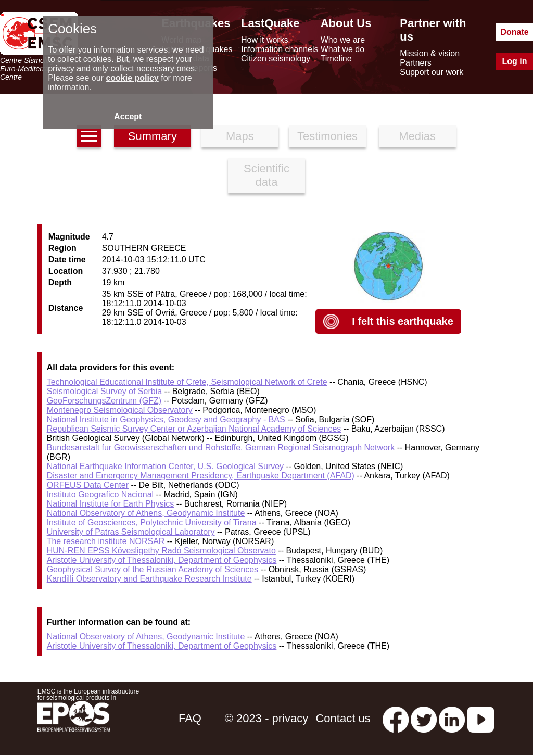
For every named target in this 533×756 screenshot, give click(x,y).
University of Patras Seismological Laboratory (131, 532)
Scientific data (266, 175)
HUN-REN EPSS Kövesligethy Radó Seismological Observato (161, 551)
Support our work (432, 72)
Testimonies (327, 136)
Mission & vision (430, 53)
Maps (240, 136)
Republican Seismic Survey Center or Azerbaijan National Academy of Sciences (194, 429)
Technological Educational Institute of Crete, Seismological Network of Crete (187, 382)
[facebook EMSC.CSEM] (396, 718)
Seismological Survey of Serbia (104, 391)
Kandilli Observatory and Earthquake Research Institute (149, 579)
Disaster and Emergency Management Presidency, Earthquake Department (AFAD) (201, 476)
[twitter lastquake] (424, 718)
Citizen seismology (276, 59)
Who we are (343, 40)
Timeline (336, 59)
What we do (342, 49)
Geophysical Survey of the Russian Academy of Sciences (153, 569)
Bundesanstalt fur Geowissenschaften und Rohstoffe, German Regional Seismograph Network (221, 448)
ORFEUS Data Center (88, 485)
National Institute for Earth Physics (111, 504)
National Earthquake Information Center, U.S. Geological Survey (165, 466)
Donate (514, 32)
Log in (515, 61)
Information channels (280, 49)
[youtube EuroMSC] (481, 718)
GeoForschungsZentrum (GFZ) (104, 401)
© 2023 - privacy (267, 718)
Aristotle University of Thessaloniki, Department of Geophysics (162, 560)
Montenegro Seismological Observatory (120, 410)
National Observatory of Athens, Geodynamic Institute (146, 513)
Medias (417, 136)
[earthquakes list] (89, 136)
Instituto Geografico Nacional (100, 494)
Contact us (343, 718)
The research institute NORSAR (106, 541)
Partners (415, 63)
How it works (265, 40)
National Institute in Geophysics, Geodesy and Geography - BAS (166, 419)
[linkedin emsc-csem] (452, 718)
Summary (153, 136)
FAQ (190, 718)
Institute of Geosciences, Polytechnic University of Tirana (152, 522)
